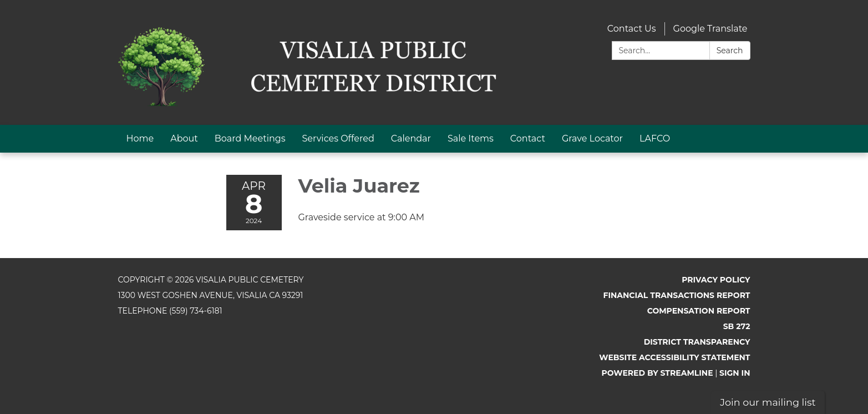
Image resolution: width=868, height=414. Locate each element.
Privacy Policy (716, 280)
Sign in (735, 373)
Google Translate (710, 29)
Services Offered (338, 138)
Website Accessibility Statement (674, 357)
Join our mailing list (768, 402)
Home (140, 138)
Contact (528, 138)
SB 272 (737, 326)
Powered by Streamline (658, 373)
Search (730, 51)
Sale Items (471, 138)
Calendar (411, 138)
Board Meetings (250, 138)
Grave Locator (592, 138)
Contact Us (632, 29)
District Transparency (697, 342)
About (184, 138)
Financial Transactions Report (676, 295)
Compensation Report (699, 311)
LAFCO (655, 138)
